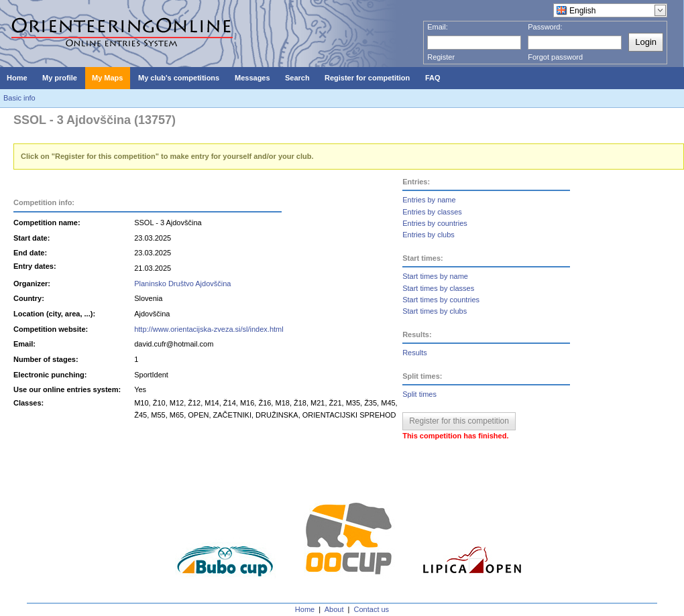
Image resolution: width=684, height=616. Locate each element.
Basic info (19, 98)
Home (305, 609)
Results (415, 353)
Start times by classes (438, 288)
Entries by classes (432, 212)
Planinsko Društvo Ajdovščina (182, 284)
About (334, 609)
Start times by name (435, 276)
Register (441, 57)
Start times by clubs (435, 311)
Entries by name (429, 200)
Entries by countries (435, 223)
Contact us (372, 609)
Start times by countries (441, 300)
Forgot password (555, 57)
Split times (419, 394)
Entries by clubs (429, 235)
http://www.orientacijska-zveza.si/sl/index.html (209, 329)
